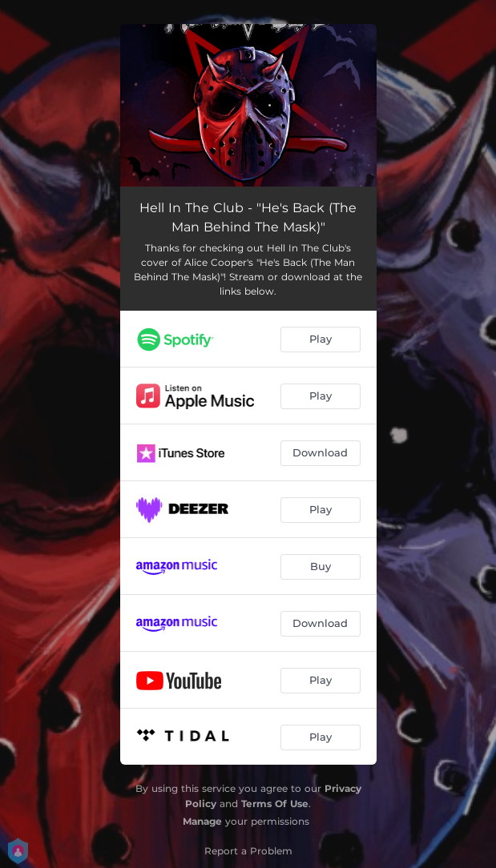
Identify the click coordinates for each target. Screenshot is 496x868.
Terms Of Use (275, 804)
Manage (202, 821)
